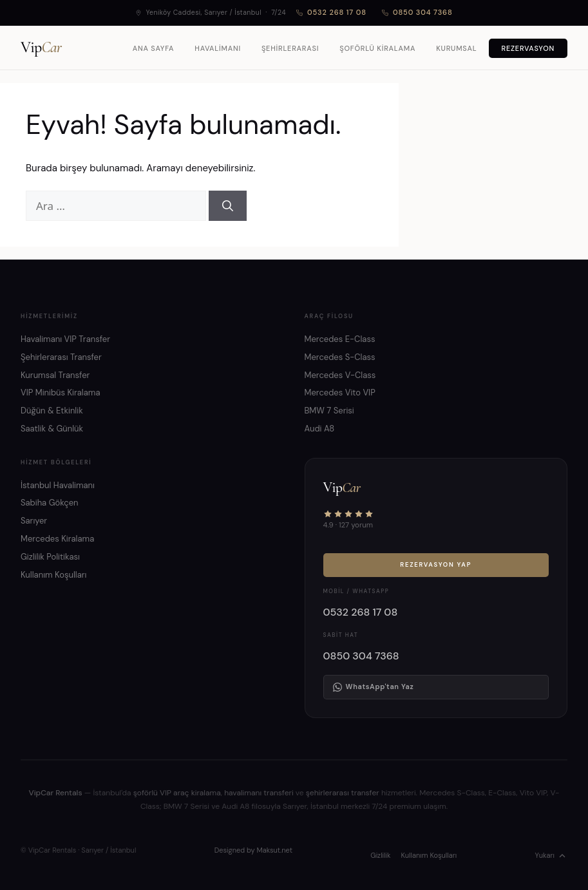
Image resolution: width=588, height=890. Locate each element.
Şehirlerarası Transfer (61, 357)
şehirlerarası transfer (343, 793)
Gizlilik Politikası (50, 557)
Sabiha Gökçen (50, 503)
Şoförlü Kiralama (377, 48)
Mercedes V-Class (340, 375)
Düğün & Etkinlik (52, 411)
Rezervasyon (528, 48)
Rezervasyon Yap (436, 565)
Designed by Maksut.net (253, 850)
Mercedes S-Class (340, 357)
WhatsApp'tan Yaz (374, 687)
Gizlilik (380, 855)
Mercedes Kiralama (57, 539)
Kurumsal (456, 48)
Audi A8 (320, 429)
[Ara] (228, 206)
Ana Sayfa (154, 48)
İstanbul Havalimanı (58, 485)
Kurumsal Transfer (55, 375)
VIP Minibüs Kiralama (61, 393)
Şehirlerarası (290, 48)
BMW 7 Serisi (329, 411)
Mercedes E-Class (340, 339)
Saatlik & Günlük (52, 429)
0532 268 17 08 (331, 12)
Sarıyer (34, 521)
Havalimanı (218, 48)
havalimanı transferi (259, 793)
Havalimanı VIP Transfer (65, 339)
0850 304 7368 (417, 12)
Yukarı (551, 856)
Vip (41, 48)
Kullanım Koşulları (54, 575)
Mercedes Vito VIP (340, 393)
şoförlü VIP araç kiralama (177, 793)
